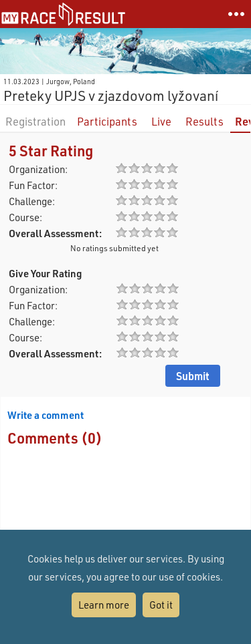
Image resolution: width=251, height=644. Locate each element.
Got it (161, 605)
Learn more (104, 605)
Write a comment (46, 415)
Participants (107, 121)
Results (204, 121)
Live (161, 121)
